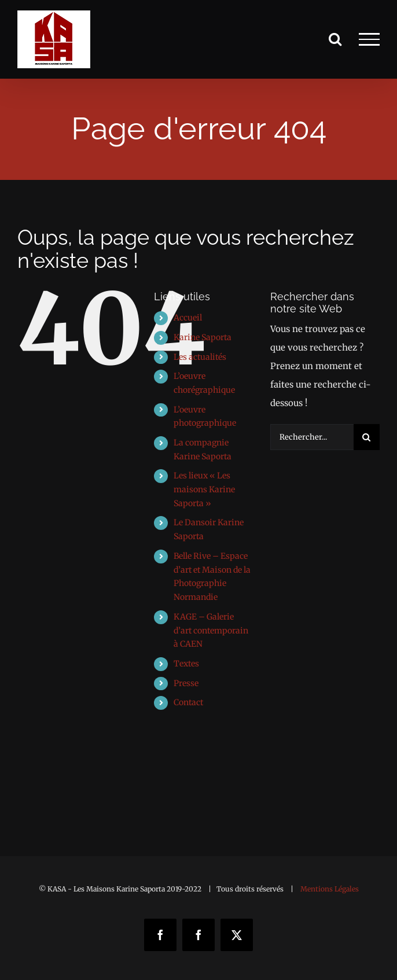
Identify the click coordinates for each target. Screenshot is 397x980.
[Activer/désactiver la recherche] (335, 39)
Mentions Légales (330, 889)
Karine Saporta (203, 337)
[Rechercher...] (312, 437)
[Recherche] (367, 437)
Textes (186, 664)
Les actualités (200, 357)
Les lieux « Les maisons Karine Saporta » (204, 489)
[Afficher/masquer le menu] (369, 39)
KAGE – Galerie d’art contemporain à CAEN (211, 631)
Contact (188, 702)
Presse (186, 683)
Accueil (188, 318)
